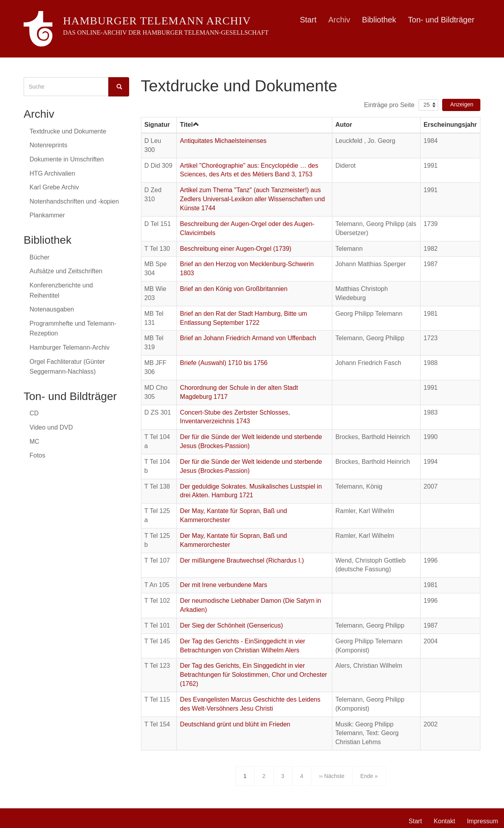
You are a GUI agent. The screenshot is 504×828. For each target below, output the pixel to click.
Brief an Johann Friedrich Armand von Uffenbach (248, 338)
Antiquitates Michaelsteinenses (223, 141)
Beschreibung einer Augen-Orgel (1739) (236, 249)
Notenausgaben (52, 309)
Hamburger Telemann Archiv (157, 21)
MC (34, 442)
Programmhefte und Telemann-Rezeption (73, 329)
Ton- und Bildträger (441, 20)
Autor (344, 125)
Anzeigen (462, 104)
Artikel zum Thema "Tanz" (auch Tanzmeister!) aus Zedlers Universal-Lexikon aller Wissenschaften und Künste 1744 (252, 199)
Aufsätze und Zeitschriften (66, 271)
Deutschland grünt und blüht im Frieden (235, 724)
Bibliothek (379, 20)
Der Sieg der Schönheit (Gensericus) (231, 625)
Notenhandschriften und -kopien (74, 201)
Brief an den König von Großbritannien (234, 289)
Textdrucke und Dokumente (68, 131)
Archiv (339, 20)
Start (308, 20)
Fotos (37, 455)
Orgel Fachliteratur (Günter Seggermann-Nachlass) (67, 367)
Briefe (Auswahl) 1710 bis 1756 (224, 363)
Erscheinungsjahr (450, 125)
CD (34, 413)
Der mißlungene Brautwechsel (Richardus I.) (242, 560)
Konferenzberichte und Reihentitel (61, 290)
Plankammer (47, 215)
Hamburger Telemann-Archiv (69, 347)
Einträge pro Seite (389, 105)
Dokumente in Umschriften (67, 159)
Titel (190, 125)
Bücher (40, 257)
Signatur (157, 125)
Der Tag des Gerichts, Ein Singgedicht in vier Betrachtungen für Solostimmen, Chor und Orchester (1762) (254, 675)
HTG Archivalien (52, 173)
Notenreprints (48, 145)
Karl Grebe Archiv (54, 187)
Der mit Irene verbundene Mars (223, 585)
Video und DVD (51, 427)
